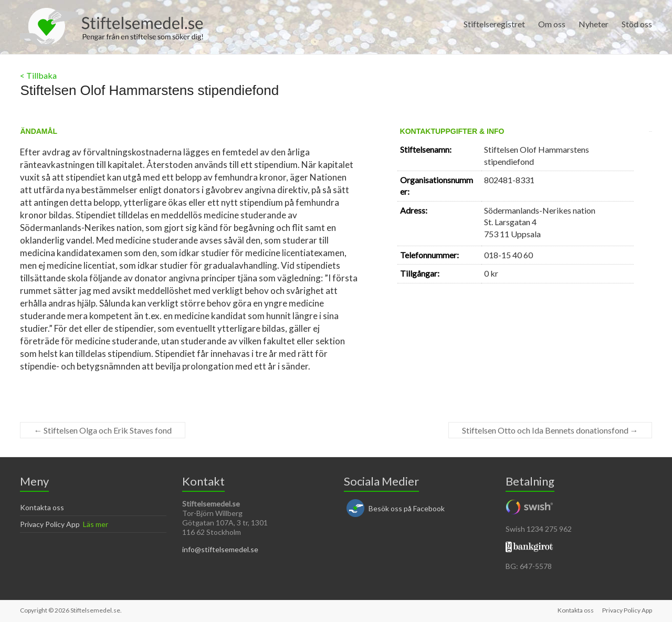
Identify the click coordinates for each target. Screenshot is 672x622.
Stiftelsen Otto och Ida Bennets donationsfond (550, 430)
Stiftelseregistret (494, 24)
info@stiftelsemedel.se (220, 549)
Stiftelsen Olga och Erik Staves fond (103, 430)
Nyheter (594, 24)
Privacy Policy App (50, 524)
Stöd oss (637, 24)
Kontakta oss (42, 507)
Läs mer (96, 524)
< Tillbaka (38, 75)
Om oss (552, 24)
